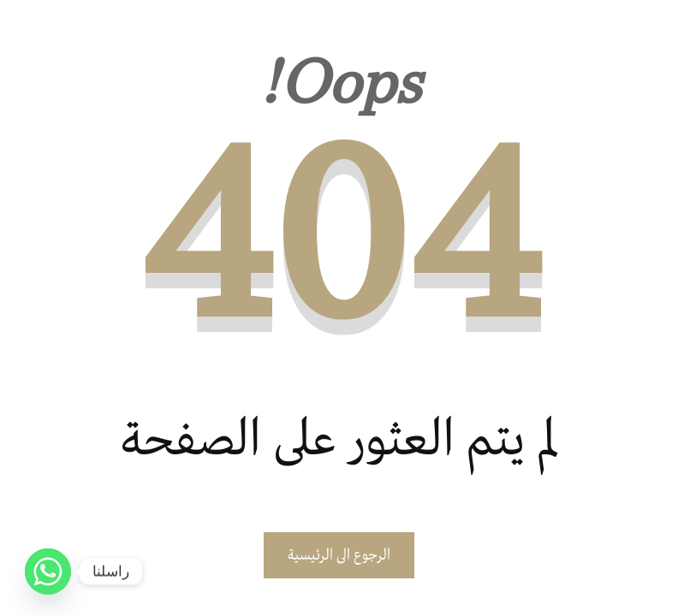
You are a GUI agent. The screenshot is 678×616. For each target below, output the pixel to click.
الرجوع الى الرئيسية (339, 555)
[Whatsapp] (48, 572)
